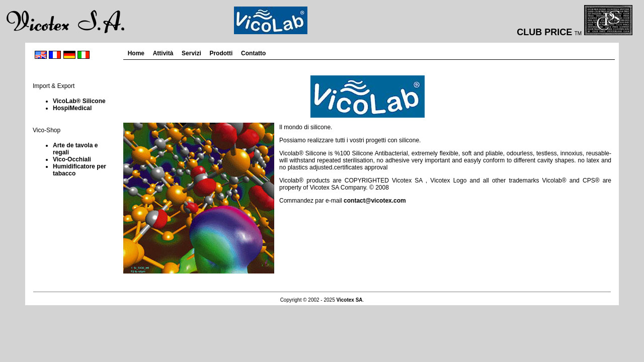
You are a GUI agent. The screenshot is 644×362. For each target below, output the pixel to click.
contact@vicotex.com (375, 201)
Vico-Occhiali (72, 159)
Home (136, 53)
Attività (163, 53)
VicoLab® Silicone (79, 101)
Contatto (253, 53)
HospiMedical (72, 108)
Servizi (191, 53)
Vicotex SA (350, 300)
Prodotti (221, 53)
